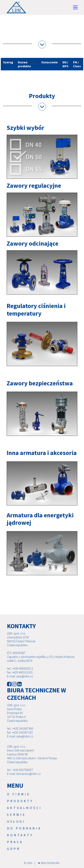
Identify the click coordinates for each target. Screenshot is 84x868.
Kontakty (20, 835)
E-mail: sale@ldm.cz (20, 676)
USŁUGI (16, 821)
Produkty (20, 801)
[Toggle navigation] (75, 7)
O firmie (19, 794)
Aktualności (24, 808)
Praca (15, 842)
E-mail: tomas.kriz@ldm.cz (24, 774)
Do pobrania (24, 828)
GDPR (14, 849)
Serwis (16, 815)
